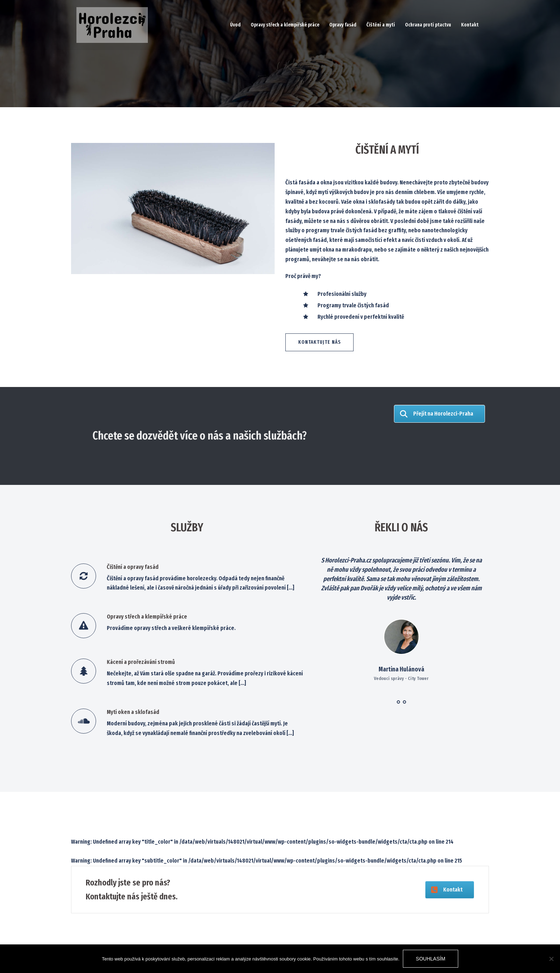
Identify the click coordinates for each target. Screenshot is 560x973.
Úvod (235, 25)
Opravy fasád (343, 25)
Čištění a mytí (381, 25)
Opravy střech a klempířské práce (285, 25)
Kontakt (470, 25)
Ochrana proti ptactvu (428, 25)
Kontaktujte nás (319, 342)
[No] (551, 959)
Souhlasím (430, 959)
